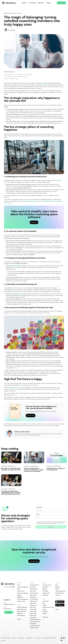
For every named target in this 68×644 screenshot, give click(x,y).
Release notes (46, 593)
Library (44, 609)
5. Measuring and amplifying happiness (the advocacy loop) (28, 308)
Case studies (32, 3)
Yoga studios (33, 603)
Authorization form (60, 593)
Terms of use (38, 638)
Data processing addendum (49, 638)
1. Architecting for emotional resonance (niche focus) (25, 177)
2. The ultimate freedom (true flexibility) (20, 231)
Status (14, 638)
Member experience (9, 13)
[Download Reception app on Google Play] (60, 605)
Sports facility (33, 609)
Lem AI (19, 585)
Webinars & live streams (48, 607)
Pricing (48, 3)
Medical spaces (34, 601)
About (57, 585)
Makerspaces (33, 597)
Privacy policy (20, 638)
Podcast (45, 605)
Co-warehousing (34, 599)
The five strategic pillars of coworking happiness (16, 77)
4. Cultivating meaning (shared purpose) (20, 284)
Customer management (23, 587)
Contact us (58, 595)
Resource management (23, 593)
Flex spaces (33, 587)
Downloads (45, 595)
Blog (44, 603)
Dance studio (33, 613)
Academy (45, 613)
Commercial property (35, 626)
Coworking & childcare (35, 619)
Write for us (45, 617)
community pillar (18, 294)
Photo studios (33, 595)
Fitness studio (33, 611)
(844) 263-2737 (7, 609)
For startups (45, 591)
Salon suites (33, 591)
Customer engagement (23, 599)
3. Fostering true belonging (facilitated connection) (25, 258)
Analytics (19, 595)
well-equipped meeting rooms (30, 201)
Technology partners (60, 591)
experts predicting (43, 83)
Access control (21, 591)
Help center (45, 587)
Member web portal (22, 609)
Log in (57, 609)
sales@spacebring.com (9, 604)
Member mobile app (22, 607)
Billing (19, 589)
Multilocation (20, 597)
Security (3, 640)
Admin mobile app (21, 611)
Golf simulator (33, 617)
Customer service (21, 601)
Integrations (20, 613)
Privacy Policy (60, 523)
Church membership (35, 621)
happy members (15, 387)
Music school (33, 615)
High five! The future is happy (11, 79)
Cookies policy (29, 638)
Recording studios (34, 593)
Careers (57, 589)
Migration (45, 589)
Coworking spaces (34, 585)
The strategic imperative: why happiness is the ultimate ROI (18, 74)
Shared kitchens (34, 589)
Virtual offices (33, 623)
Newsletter (45, 611)
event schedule (17, 266)
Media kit (58, 587)
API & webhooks (21, 615)
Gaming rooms (33, 605)
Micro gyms (33, 607)
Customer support (47, 585)
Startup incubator (34, 628)
